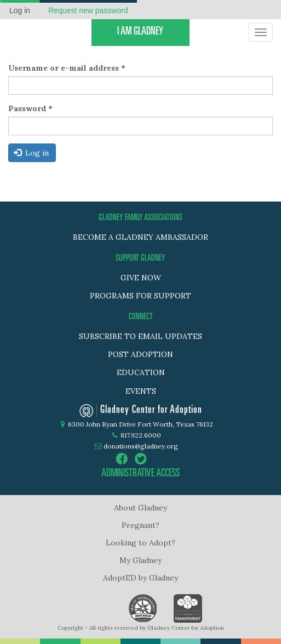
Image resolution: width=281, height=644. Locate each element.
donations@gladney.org (141, 446)
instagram (160, 459)
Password (30, 108)
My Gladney (140, 560)
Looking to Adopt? (140, 543)
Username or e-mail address (67, 68)
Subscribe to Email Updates (140, 336)
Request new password (88, 10)
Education (141, 372)
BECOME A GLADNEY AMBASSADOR (140, 237)
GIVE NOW (141, 278)
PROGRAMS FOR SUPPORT (140, 296)
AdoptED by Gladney (140, 578)
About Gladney (140, 508)
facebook (122, 459)
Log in (24, 12)
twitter (141, 459)
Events (141, 391)
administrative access (140, 474)
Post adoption (140, 354)
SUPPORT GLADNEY (140, 258)
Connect (141, 317)
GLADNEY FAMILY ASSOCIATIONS (140, 218)
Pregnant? (140, 525)
